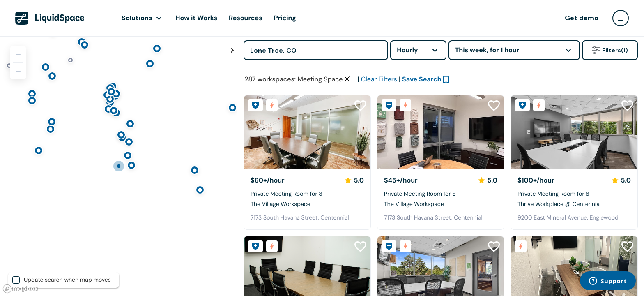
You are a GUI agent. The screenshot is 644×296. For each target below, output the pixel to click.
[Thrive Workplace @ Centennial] (574, 132)
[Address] (316, 50)
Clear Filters (379, 79)
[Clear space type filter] (347, 79)
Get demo (582, 18)
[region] (119, 166)
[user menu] (621, 18)
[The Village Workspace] (307, 132)
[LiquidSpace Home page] (50, 18)
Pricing (285, 18)
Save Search (422, 79)
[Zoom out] (18, 71)
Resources (246, 18)
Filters (610, 50)
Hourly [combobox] (407, 50)
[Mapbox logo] (21, 289)
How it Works (196, 18)
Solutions (137, 18)
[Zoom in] (18, 54)
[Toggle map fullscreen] (232, 51)
